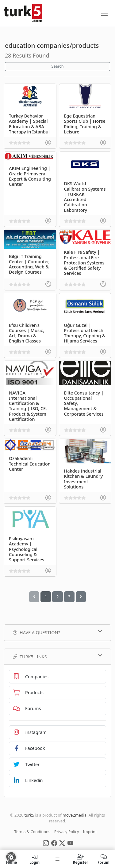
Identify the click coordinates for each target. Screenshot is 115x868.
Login (34, 859)
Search (58, 66)
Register (80, 859)
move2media (75, 815)
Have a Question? (57, 632)
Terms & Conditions (32, 832)
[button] (11, 857)
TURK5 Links (57, 657)
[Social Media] (46, 843)
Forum (103, 859)
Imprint (90, 832)
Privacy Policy (67, 832)
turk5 (29, 815)
